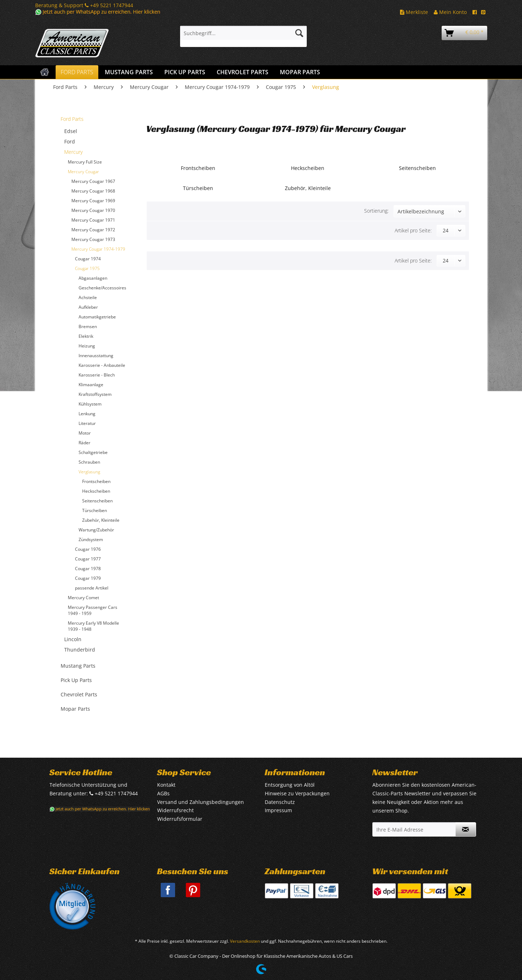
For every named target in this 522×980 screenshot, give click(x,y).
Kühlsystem (90, 404)
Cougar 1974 (88, 259)
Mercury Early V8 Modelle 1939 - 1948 (93, 626)
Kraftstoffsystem (95, 394)
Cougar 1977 (88, 559)
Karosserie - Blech (97, 375)
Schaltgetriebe (93, 452)
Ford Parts (72, 119)
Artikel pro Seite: (413, 230)
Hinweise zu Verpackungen (297, 793)
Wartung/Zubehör (96, 530)
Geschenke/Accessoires (102, 288)
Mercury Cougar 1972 (93, 230)
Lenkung (87, 414)
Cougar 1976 (88, 549)
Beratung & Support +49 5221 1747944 (84, 5)
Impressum (278, 810)
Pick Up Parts (76, 680)
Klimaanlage (91, 385)
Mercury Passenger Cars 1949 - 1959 (93, 610)
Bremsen (88, 326)
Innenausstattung (96, 356)
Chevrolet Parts (79, 694)
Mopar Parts (75, 709)
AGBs (163, 793)
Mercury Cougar (83, 172)
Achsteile (88, 297)
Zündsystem (91, 539)
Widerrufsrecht (175, 810)
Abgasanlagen (93, 278)
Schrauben (89, 462)
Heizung (87, 346)
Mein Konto (450, 12)
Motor (85, 433)
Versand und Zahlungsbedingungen (201, 802)
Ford (70, 141)
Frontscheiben (96, 481)
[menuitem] (243, 36)
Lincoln (73, 639)
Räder (84, 443)
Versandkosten (245, 941)
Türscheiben (95, 510)
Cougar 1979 (88, 578)
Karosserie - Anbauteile (102, 365)
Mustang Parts (78, 666)
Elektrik (86, 336)
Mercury (73, 152)
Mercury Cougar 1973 (93, 239)
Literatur (87, 423)
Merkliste (414, 12)
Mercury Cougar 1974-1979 (98, 249)
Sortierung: (376, 211)
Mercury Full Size (85, 162)
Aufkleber (88, 307)
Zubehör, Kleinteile (101, 520)
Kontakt (166, 785)
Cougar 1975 (87, 268)
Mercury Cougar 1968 (93, 191)
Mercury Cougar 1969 (93, 201)
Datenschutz (280, 802)
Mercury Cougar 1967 (93, 181)
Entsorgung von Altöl (290, 785)
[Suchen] (299, 33)
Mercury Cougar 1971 (93, 220)
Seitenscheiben (97, 501)
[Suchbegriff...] (243, 33)
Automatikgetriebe (97, 317)
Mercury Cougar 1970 (93, 210)
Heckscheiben (96, 491)
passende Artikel (92, 588)
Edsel (71, 131)
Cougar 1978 (88, 569)
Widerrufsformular (180, 819)
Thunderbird (80, 650)
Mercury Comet (83, 598)
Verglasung (89, 472)
